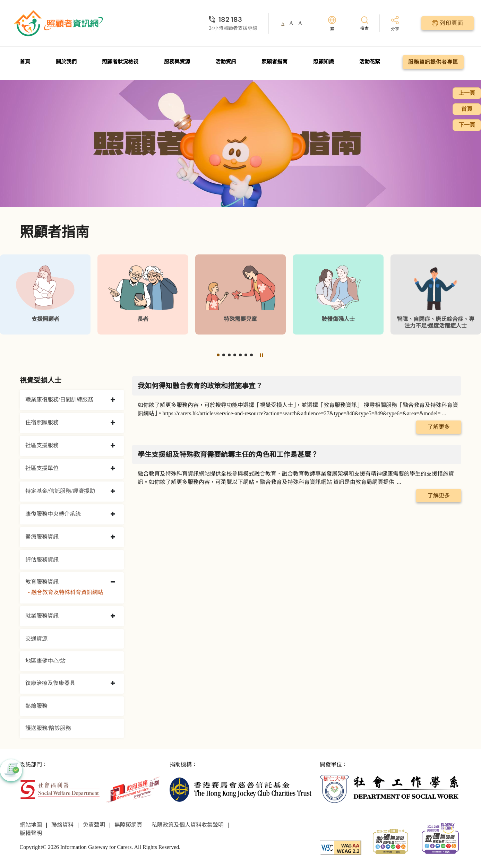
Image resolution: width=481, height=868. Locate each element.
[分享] (395, 24)
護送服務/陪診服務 (48, 728)
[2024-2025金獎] (390, 841)
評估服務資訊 (42, 560)
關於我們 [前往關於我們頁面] (66, 62)
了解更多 (439, 427)
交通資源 (36, 639)
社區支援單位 (42, 468)
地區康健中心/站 (45, 661)
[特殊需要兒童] (240, 294)
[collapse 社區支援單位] (113, 469)
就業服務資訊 (42, 616)
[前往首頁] (59, 23)
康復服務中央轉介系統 (53, 514)
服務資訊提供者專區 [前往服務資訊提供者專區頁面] (433, 62)
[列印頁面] (448, 23)
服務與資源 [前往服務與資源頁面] (177, 62)
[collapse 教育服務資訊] (113, 582)
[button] (218, 355)
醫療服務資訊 (42, 537)
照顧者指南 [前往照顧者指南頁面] (274, 62)
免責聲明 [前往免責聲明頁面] (94, 825)
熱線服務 (36, 706)
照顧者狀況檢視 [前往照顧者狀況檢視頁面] (120, 62)
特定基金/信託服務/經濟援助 (60, 491)
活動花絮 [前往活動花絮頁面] (370, 62)
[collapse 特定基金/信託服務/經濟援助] (113, 492)
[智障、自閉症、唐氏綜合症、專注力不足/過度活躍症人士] (436, 294)
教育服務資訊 (42, 582)
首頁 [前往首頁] (25, 62)
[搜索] (364, 23)
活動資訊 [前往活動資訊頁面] (226, 62)
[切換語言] (332, 23)
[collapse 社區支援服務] (113, 446)
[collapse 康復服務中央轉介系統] (113, 514)
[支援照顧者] (45, 294)
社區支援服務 (42, 445)
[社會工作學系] (391, 789)
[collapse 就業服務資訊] (113, 616)
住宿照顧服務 (42, 422)
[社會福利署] (60, 789)
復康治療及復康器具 (50, 683)
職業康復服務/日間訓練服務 (59, 400)
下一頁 (467, 125)
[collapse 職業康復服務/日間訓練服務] (113, 400)
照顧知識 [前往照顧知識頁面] (324, 62)
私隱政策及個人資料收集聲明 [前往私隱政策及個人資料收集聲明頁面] (188, 825)
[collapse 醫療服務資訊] (113, 537)
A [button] (283, 24)
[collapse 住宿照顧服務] (113, 423)
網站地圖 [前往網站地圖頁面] (31, 825)
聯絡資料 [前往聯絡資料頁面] (62, 825)
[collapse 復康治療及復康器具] (113, 684)
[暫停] (261, 355)
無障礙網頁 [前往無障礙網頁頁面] (128, 825)
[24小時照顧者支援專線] (233, 19)
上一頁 (467, 93)
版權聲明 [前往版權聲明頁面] (31, 833)
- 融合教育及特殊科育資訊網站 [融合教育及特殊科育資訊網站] (66, 592)
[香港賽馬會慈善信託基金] (240, 789)
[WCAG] (341, 847)
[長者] (143, 294)
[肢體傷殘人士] (338, 294)
